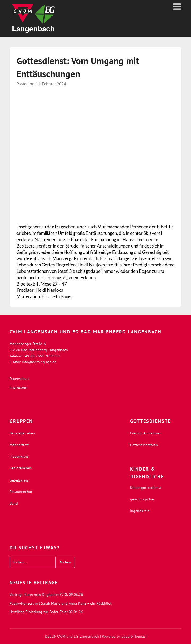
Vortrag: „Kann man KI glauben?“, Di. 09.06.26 (46, 595)
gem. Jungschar (142, 499)
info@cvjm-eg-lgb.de (39, 362)
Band (14, 503)
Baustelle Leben (22, 433)
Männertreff (19, 445)
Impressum (18, 387)
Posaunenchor (21, 492)
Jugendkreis (140, 511)
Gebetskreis (19, 480)
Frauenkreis (19, 456)
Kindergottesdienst (146, 488)
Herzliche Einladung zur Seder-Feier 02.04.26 (46, 612)
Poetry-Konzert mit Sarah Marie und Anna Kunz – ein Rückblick (61, 603)
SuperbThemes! (134, 636)
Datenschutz (19, 379)
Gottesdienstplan (144, 445)
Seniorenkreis (21, 468)
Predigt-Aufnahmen (146, 433)
